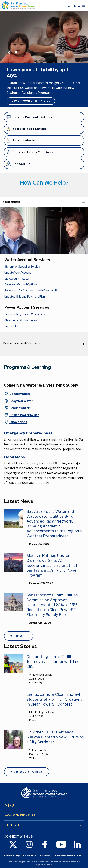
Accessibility (12, 856)
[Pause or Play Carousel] (16, 52)
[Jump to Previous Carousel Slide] (9, 52)
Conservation (20, 394)
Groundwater (19, 408)
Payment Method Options (21, 284)
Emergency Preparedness (28, 433)
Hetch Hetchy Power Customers (25, 314)
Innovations (18, 422)
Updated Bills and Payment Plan (25, 297)
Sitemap (45, 856)
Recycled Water (21, 401)
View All (18, 636)
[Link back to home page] (19, 5)
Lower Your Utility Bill (31, 101)
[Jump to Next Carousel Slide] (23, 52)
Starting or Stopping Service (22, 267)
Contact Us (11, 326)
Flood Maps (14, 457)
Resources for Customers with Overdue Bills (32, 291)
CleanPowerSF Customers (21, 320)
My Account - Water (17, 279)
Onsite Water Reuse (24, 415)
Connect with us (18, 837)
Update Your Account (18, 273)
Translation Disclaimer (67, 856)
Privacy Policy (15, 862)
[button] (80, 5)
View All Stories (26, 772)
